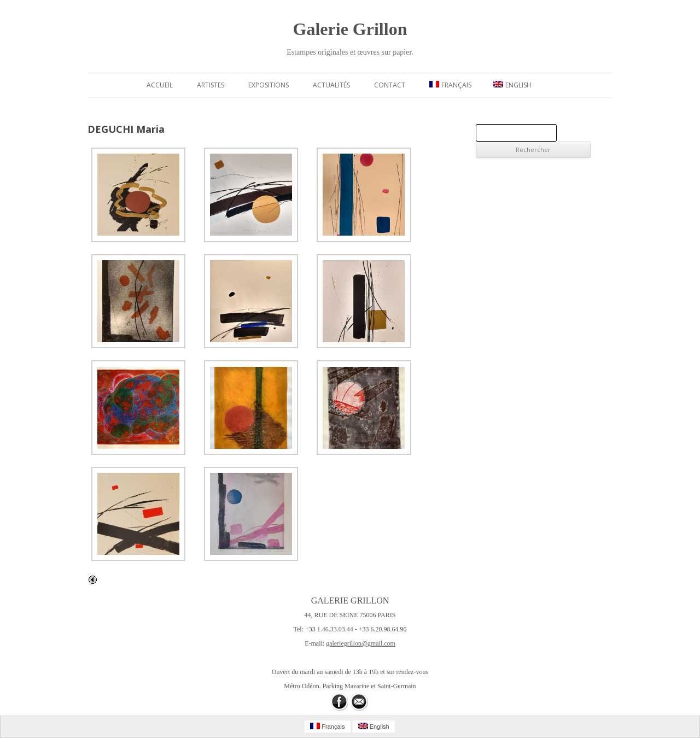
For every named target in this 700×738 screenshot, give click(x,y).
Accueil (160, 85)
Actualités (331, 85)
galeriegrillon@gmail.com (361, 643)
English (512, 85)
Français (450, 85)
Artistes (211, 85)
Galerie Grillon (350, 29)
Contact (390, 85)
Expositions (269, 85)
